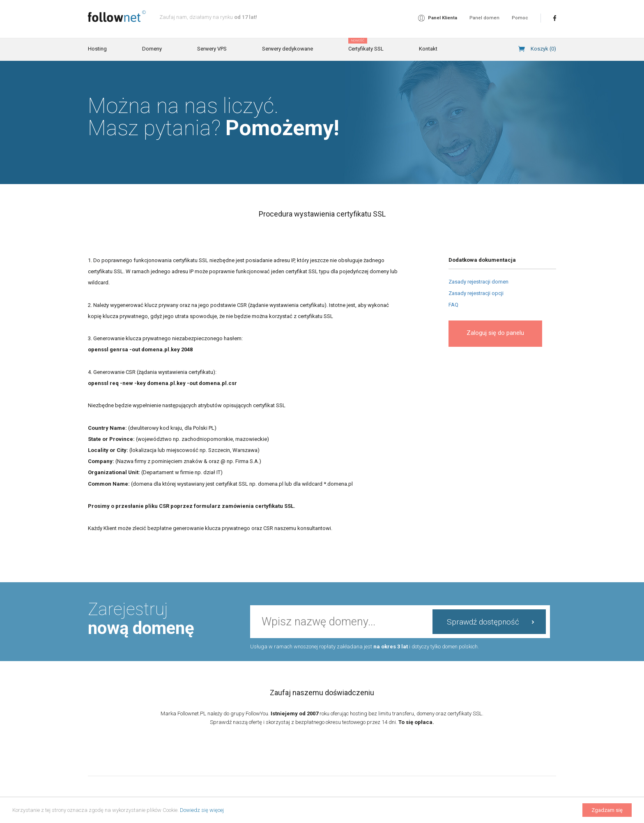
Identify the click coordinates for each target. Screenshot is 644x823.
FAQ (453, 305)
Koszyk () (543, 49)
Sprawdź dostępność (483, 622)
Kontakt (428, 49)
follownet (117, 16)
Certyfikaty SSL (366, 45)
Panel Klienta (443, 18)
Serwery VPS (212, 49)
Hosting (97, 49)
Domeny (152, 49)
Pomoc (520, 18)
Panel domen (484, 18)
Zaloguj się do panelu (495, 333)
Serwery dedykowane (287, 49)
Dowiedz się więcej (202, 810)
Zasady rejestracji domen (478, 282)
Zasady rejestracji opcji (476, 293)
